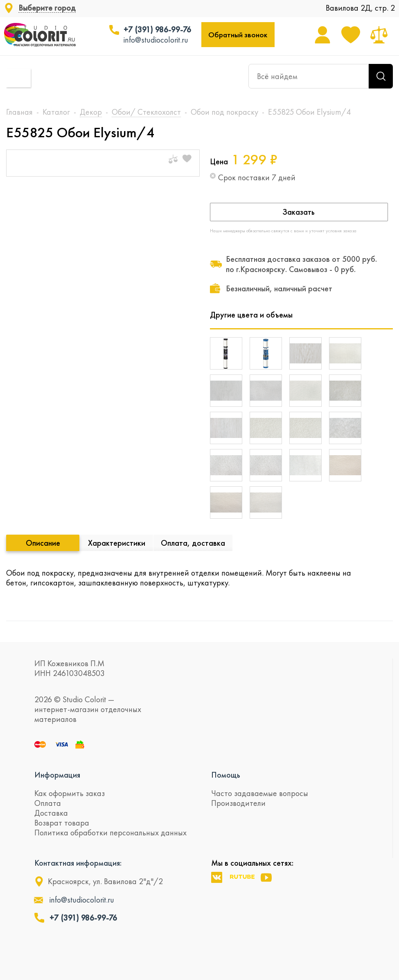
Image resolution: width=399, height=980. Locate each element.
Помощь (226, 775)
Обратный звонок (238, 35)
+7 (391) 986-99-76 (157, 29)
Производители (238, 803)
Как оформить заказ (70, 793)
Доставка (51, 813)
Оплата (48, 803)
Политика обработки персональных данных (110, 833)
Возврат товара (62, 823)
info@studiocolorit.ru (156, 40)
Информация (57, 775)
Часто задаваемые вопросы (260, 793)
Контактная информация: (78, 863)
